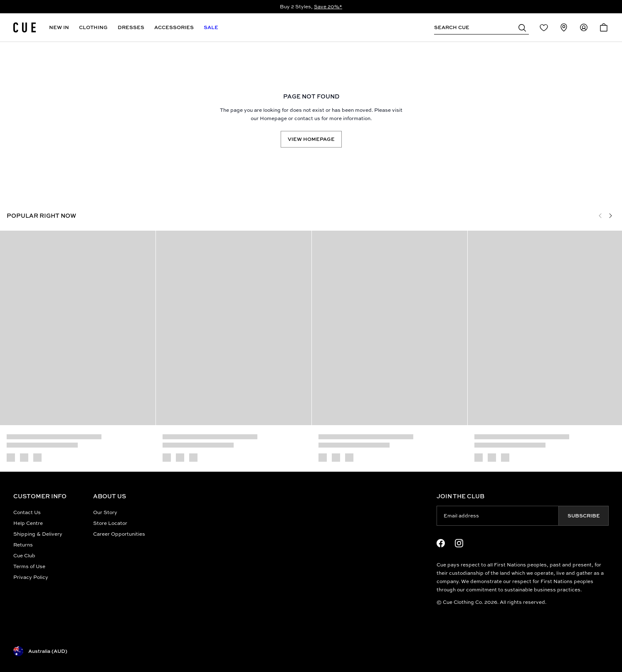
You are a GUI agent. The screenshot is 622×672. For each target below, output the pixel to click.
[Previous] (600, 216)
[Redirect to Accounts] (584, 27)
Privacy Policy (31, 577)
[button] (522, 27)
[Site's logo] (25, 27)
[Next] (610, 216)
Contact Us (27, 512)
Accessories (174, 27)
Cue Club (24, 555)
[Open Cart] (604, 27)
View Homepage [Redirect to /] (311, 139)
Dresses (131, 27)
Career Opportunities (119, 534)
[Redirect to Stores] (564, 27)
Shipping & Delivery (38, 534)
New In (59, 27)
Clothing (93, 27)
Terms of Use (29, 566)
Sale (211, 27)
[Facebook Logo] (441, 543)
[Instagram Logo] (459, 543)
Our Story (105, 512)
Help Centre (28, 523)
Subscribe (584, 516)
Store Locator (110, 523)
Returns (23, 545)
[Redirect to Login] (544, 27)
